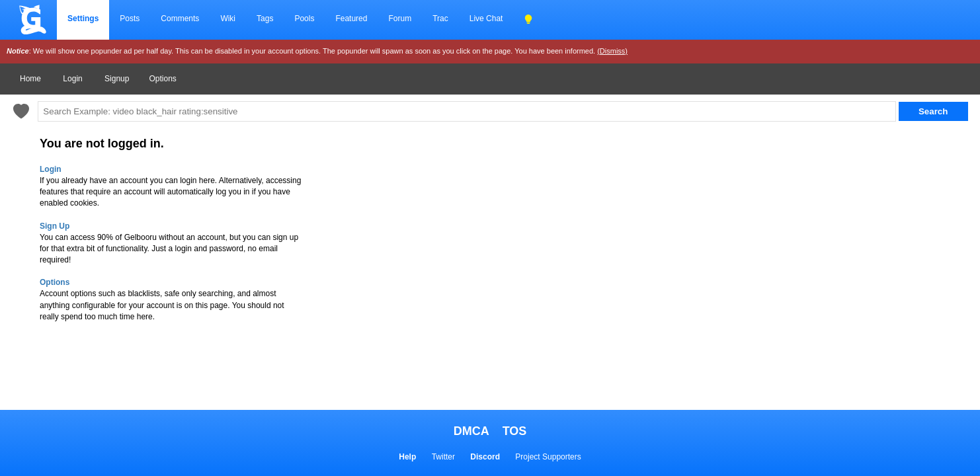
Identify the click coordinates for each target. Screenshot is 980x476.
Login (72, 79)
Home (30, 79)
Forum (400, 19)
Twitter (443, 457)
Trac (440, 19)
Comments (180, 19)
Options (162, 79)
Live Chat (486, 19)
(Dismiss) (612, 51)
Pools (304, 19)
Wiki (228, 19)
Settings (83, 19)
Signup (117, 79)
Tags (265, 19)
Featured (351, 19)
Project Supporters (548, 457)
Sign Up (55, 226)
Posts (130, 19)
